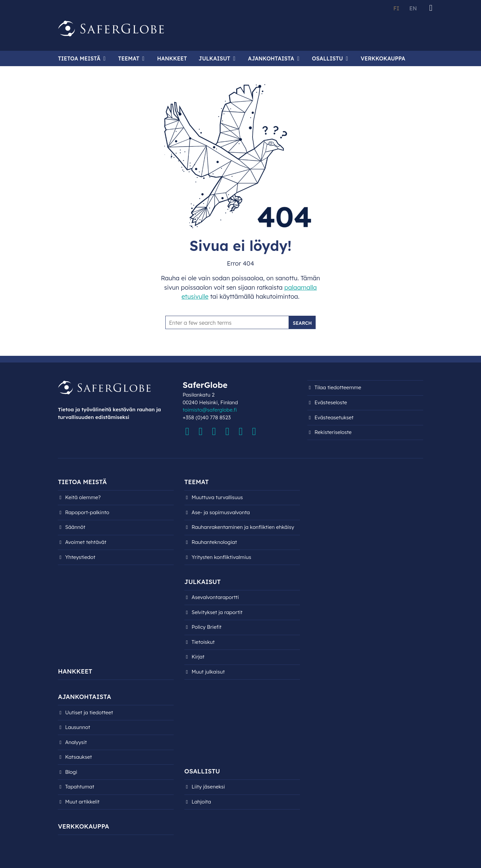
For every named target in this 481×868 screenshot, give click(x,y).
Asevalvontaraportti (215, 597)
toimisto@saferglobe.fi (210, 410)
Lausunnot (78, 727)
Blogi (71, 772)
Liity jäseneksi (208, 787)
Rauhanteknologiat (214, 542)
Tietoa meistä (79, 58)
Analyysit (76, 742)
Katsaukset (78, 757)
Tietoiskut (203, 642)
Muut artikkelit (82, 802)
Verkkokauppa (383, 58)
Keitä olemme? (83, 497)
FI (396, 8)
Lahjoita (201, 802)
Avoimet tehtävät (86, 542)
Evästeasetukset (334, 417)
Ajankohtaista (271, 58)
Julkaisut (215, 58)
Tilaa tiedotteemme (338, 387)
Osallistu (328, 58)
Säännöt (75, 527)
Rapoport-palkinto (87, 512)
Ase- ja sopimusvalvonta (221, 512)
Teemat (129, 58)
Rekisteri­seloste (333, 432)
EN (413, 8)
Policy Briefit (206, 627)
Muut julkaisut (208, 672)
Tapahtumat (80, 787)
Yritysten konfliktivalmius (221, 557)
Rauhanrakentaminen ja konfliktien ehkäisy (243, 527)
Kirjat (198, 657)
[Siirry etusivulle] (111, 29)
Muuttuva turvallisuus (217, 497)
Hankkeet (172, 58)
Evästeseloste (331, 402)
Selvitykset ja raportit (217, 612)
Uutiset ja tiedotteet (89, 712)
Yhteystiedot (80, 557)
